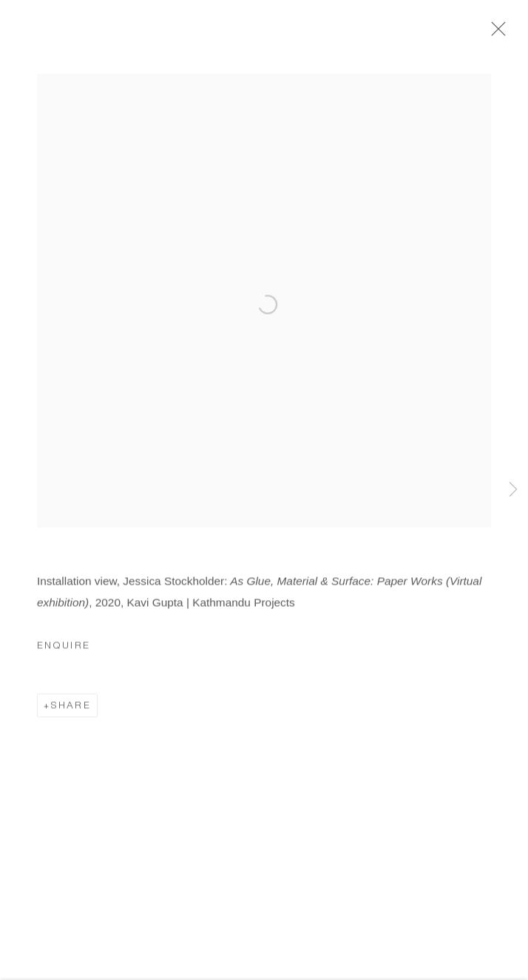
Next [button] (513, 490)
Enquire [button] (64, 649)
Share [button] (71, 708)
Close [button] (495, 33)
